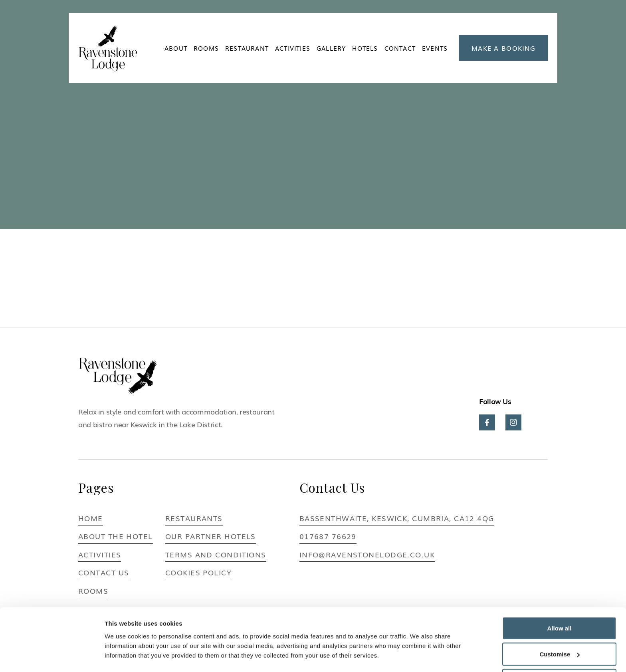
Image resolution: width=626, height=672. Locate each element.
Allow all (560, 598)
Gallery (331, 48)
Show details (123, 647)
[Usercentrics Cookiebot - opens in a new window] (52, 656)
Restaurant (247, 48)
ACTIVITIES (293, 48)
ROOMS (206, 48)
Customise (560, 625)
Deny (560, 651)
